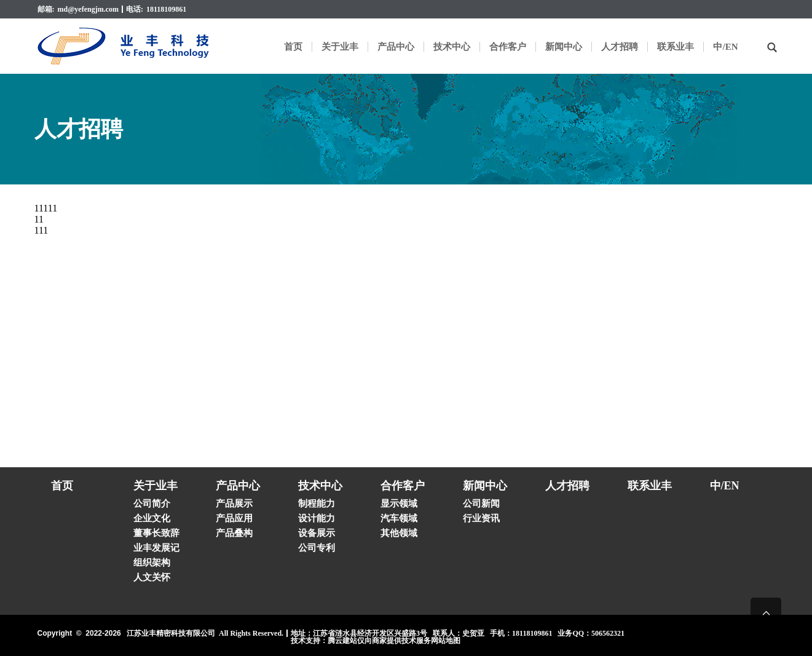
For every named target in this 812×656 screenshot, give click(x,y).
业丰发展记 (156, 548)
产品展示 (234, 504)
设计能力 (317, 518)
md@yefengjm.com (88, 9)
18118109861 (166, 9)
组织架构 (152, 563)
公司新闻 (481, 504)
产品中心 (396, 47)
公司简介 (152, 504)
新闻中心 (564, 47)
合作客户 (508, 47)
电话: (135, 9)
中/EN (725, 47)
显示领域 (399, 504)
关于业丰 (340, 47)
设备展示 (317, 533)
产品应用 (234, 518)
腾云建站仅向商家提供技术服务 (379, 641)
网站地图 (446, 641)
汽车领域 (399, 518)
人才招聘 (620, 47)
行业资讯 (481, 518)
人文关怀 (152, 577)
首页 (293, 47)
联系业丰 (676, 47)
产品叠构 (234, 533)
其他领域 (399, 533)
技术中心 (452, 47)
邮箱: (46, 9)
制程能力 (317, 504)
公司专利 (317, 548)
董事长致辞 (156, 533)
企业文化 (152, 518)
